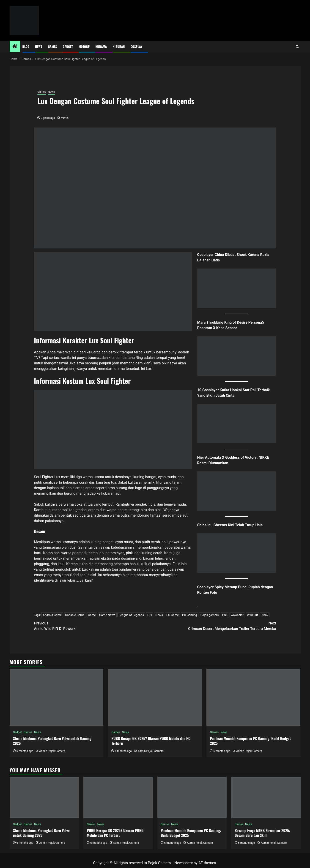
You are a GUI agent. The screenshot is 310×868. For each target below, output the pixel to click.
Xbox (265, 615)
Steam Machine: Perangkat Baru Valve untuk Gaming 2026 (52, 741)
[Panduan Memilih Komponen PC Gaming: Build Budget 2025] (253, 697)
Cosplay (136, 46)
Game (92, 615)
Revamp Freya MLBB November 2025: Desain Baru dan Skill (262, 833)
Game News (107, 615)
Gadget (68, 46)
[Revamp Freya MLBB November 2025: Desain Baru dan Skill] (266, 797)
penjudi (105, 363)
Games (52, 46)
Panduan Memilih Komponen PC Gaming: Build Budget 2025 (250, 741)
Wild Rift (252, 615)
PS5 (225, 615)
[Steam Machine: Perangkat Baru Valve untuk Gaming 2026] (57, 697)
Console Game (75, 615)
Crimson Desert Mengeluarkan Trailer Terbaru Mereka (216, 626)
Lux (150, 615)
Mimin (65, 118)
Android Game (52, 615)
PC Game (173, 615)
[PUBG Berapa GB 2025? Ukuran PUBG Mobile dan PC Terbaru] (155, 697)
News (39, 46)
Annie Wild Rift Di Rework (94, 626)
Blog (26, 46)
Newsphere (184, 863)
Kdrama (101, 46)
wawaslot (237, 615)
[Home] (15, 47)
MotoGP (84, 46)
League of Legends (131, 615)
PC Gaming (190, 615)
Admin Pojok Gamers (52, 751)
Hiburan (119, 46)
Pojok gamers (210, 615)
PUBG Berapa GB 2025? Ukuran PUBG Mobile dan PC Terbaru (151, 741)
